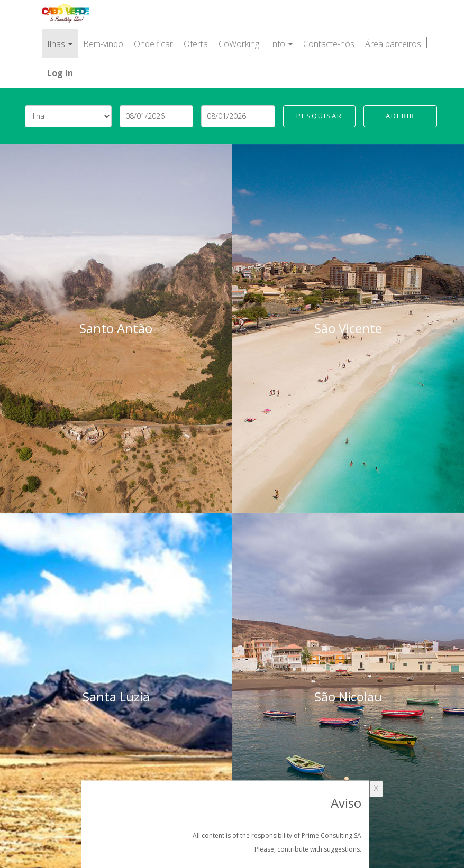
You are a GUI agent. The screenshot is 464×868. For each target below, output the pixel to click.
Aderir (400, 116)
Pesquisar (319, 116)
